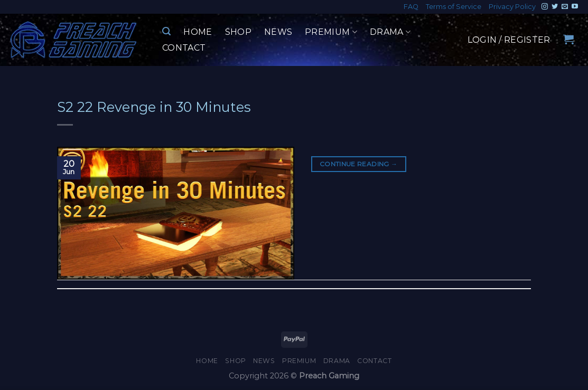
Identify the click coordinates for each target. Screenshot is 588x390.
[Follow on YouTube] (575, 7)
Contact (184, 48)
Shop (238, 32)
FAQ (411, 7)
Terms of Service (454, 7)
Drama (390, 32)
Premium (331, 32)
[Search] (166, 31)
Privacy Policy (512, 7)
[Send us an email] (565, 7)
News (278, 32)
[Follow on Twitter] (555, 7)
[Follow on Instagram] (545, 7)
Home (198, 32)
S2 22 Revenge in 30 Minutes (154, 107)
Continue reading (359, 164)
